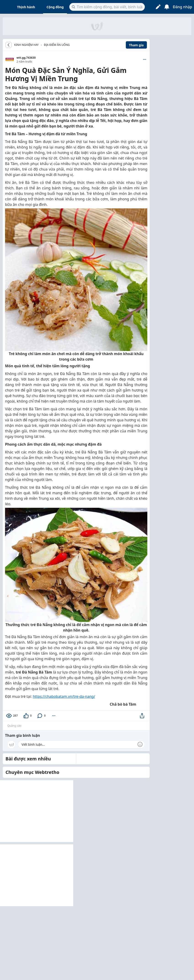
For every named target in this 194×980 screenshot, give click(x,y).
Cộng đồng (55, 7)
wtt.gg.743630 (26, 58)
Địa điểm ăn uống (57, 45)
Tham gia (136, 45)
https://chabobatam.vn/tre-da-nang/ (64, 696)
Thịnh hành (26, 7)
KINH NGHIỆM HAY (26, 45)
